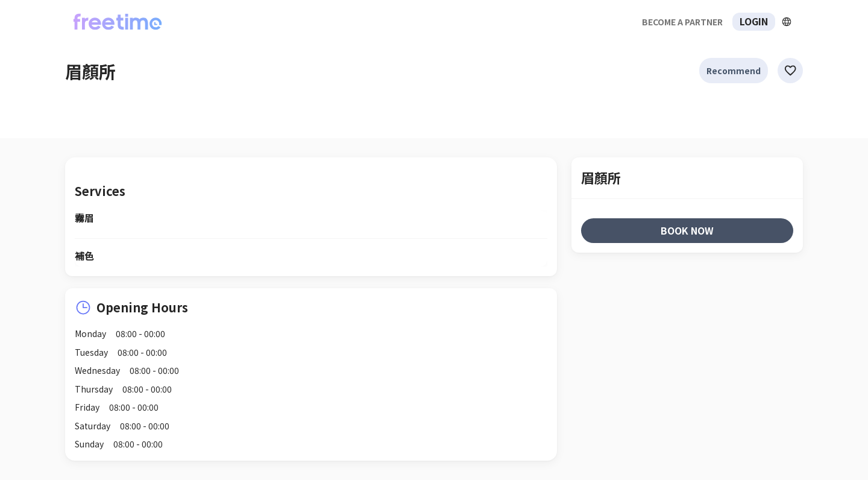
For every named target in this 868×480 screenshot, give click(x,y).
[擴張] (787, 22)
